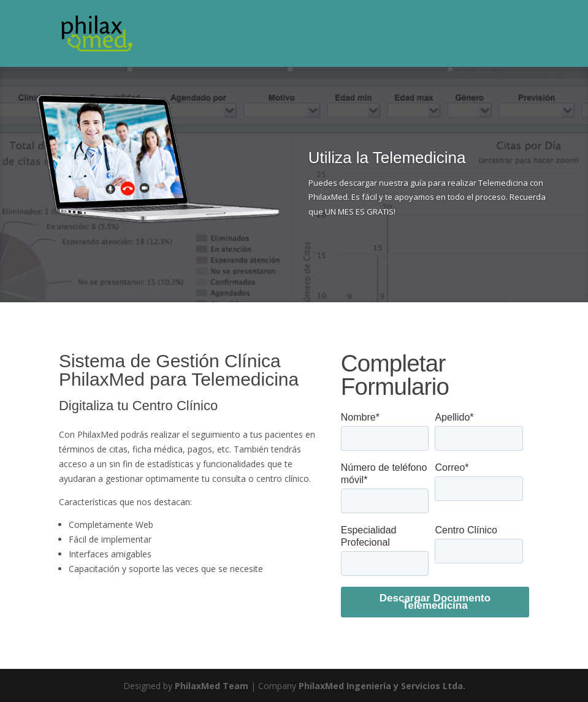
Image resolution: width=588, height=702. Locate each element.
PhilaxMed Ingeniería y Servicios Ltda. (382, 686)
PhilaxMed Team (212, 686)
